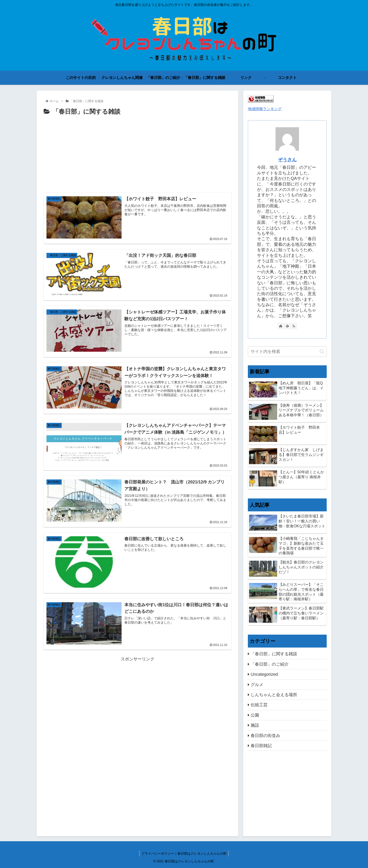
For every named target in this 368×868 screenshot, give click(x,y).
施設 (255, 725)
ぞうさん (287, 160)
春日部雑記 (261, 746)
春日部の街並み (265, 736)
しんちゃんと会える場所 (274, 695)
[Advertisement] (138, 152)
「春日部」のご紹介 (270, 664)
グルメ (257, 685)
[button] (322, 351)
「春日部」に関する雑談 (274, 654)
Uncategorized (264, 674)
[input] (287, 352)
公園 (255, 715)
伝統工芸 (259, 705)
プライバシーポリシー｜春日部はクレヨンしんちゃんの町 (184, 853)
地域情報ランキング (265, 109)
